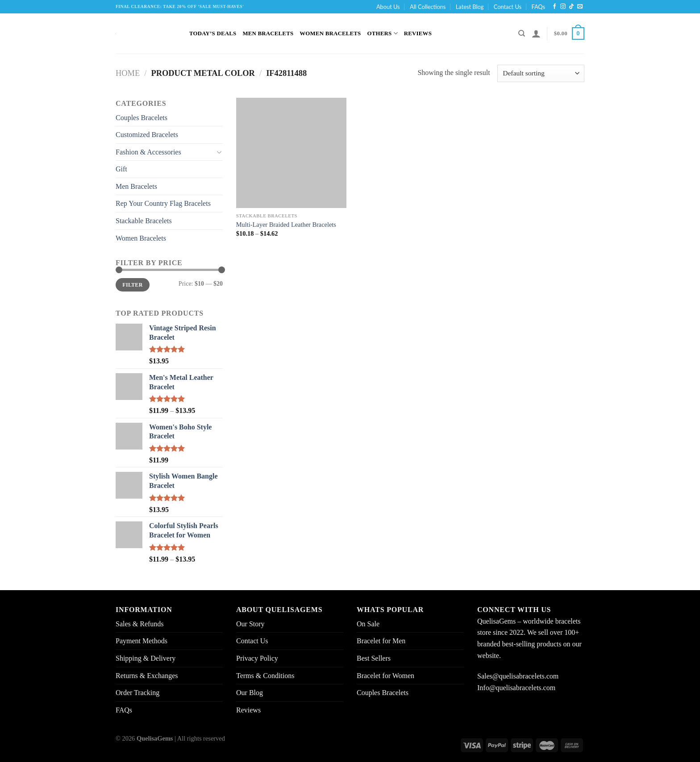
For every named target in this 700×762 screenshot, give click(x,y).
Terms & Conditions (265, 676)
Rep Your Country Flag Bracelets (163, 203)
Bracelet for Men (381, 641)
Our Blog (250, 693)
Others (382, 33)
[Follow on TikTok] (571, 7)
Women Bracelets (330, 33)
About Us (388, 7)
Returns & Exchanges (147, 676)
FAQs (538, 7)
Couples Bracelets (142, 118)
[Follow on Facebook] (554, 7)
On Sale (368, 624)
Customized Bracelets (147, 135)
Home (128, 73)
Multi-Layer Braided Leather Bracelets (286, 225)
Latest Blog (470, 7)
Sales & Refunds (140, 624)
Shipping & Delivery (146, 658)
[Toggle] (219, 152)
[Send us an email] (580, 7)
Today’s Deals (213, 33)
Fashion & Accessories (148, 152)
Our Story (250, 624)
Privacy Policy (257, 658)
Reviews (418, 33)
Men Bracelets (268, 33)
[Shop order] (541, 73)
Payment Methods (142, 641)
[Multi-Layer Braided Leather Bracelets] (291, 153)
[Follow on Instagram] (563, 7)
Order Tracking (137, 693)
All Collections (428, 7)
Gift (121, 169)
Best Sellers (374, 658)
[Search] (522, 33)
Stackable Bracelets (144, 221)
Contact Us (508, 7)
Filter (132, 285)
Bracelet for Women (385, 676)
